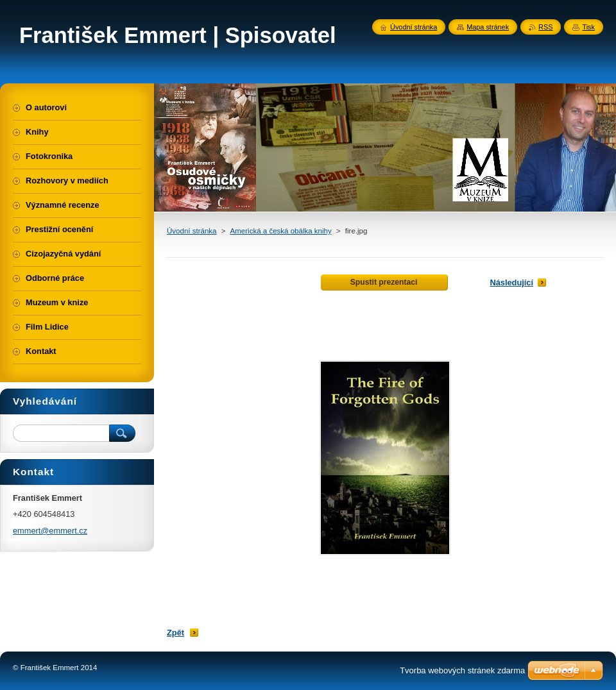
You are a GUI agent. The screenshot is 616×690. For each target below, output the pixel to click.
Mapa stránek (488, 27)
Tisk (588, 27)
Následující (511, 282)
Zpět (175, 633)
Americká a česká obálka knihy (281, 231)
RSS (545, 27)
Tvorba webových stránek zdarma (462, 670)
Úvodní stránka (192, 231)
